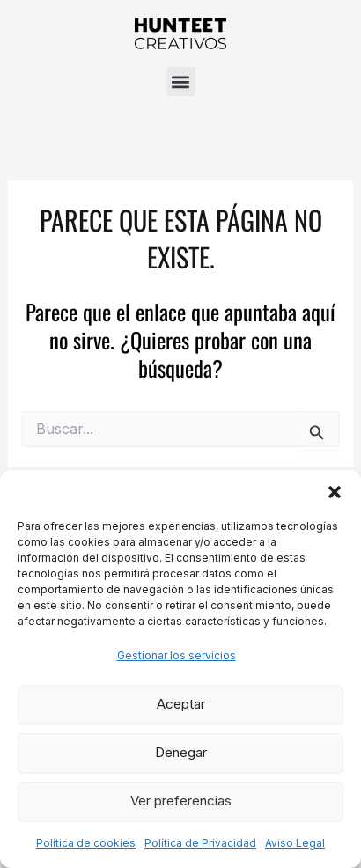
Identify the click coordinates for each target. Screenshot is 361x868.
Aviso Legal (295, 843)
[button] (335, 492)
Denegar (181, 752)
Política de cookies (86, 843)
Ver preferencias (181, 801)
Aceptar (181, 704)
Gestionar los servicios (177, 655)
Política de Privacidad (200, 843)
